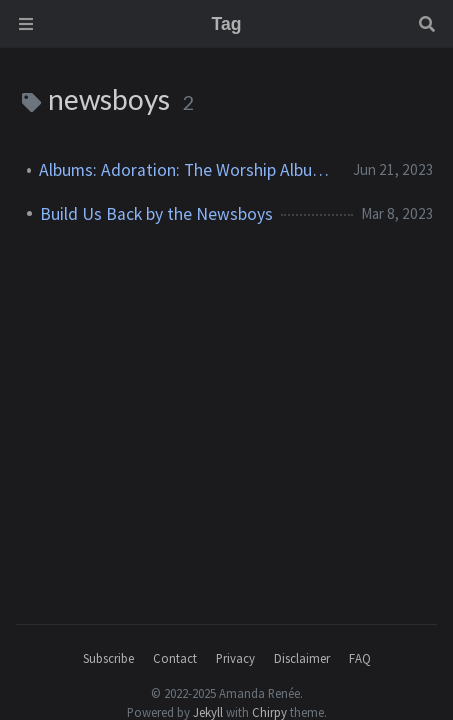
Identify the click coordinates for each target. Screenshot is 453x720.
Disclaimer (302, 658)
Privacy (235, 658)
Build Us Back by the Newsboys (156, 214)
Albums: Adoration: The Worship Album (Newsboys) (188, 170)
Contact (175, 658)
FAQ (360, 658)
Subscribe (108, 658)
